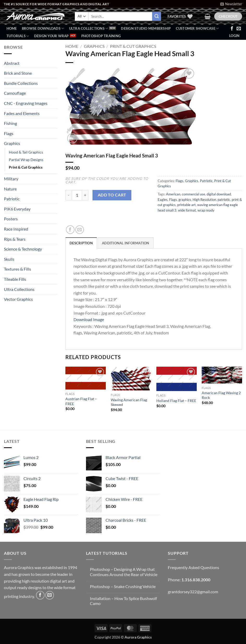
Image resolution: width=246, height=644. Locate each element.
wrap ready (206, 210)
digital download (219, 194)
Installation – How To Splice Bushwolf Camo (123, 601)
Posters (11, 219)
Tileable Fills (15, 279)
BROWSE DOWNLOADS (43, 28)
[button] (231, 4)
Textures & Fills (17, 269)
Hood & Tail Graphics (26, 152)
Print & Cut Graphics (26, 167)
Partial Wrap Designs (26, 160)
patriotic (224, 200)
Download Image (89, 319)
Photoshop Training (101, 36)
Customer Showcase (197, 28)
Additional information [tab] (126, 243)
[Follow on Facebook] (232, 29)
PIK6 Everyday (17, 209)
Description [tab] (81, 243)
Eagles (163, 200)
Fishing (10, 123)
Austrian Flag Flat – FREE (81, 401)
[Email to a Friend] (80, 230)
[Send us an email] (239, 29)
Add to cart (112, 195)
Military (11, 179)
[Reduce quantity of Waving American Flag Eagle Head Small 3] (69, 195)
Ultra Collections (89, 28)
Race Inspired (16, 229)
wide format (187, 210)
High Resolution (204, 200)
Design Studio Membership (146, 28)
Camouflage (15, 93)
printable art (186, 205)
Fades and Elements (22, 113)
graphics (185, 200)
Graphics (12, 143)
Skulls (9, 259)
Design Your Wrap (51, 36)
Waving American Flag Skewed (129, 402)
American (173, 194)
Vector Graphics (18, 299)
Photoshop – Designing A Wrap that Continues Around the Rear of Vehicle (124, 572)
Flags (9, 133)
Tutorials (18, 36)
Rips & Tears (15, 239)
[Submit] (157, 16)
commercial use (193, 194)
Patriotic (12, 199)
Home (12, 28)
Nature (10, 189)
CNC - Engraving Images (26, 103)
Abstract (12, 63)
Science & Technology (23, 249)
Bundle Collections (21, 83)
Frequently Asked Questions (193, 567)
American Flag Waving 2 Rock (221, 395)
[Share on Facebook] (70, 230)
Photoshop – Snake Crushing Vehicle (123, 586)
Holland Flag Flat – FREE (176, 401)
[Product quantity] (77, 195)
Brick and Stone (18, 73)
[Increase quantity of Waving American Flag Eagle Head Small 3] (85, 195)
